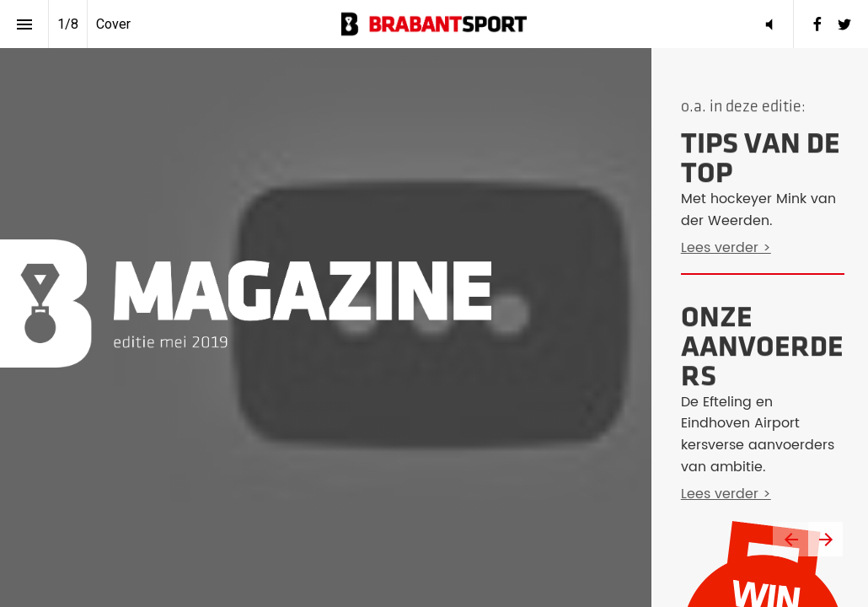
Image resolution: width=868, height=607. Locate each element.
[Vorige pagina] (790, 539)
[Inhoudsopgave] (24, 24)
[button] (434, 24)
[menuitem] (817, 24)
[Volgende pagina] (825, 539)
